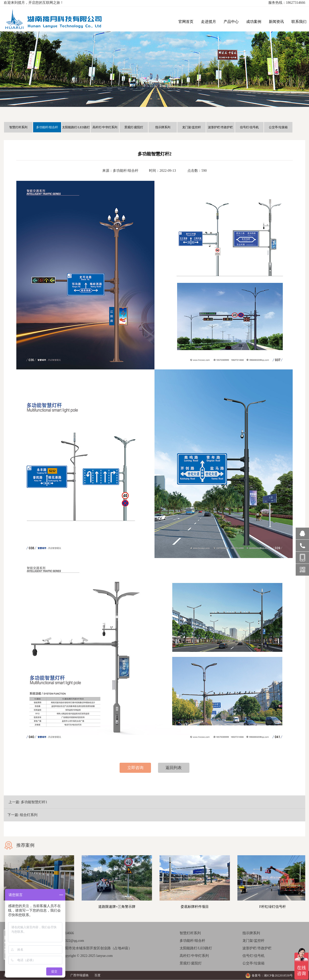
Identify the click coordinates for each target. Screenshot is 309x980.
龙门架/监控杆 (192, 127)
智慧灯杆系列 (18, 127)
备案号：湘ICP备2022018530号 (272, 975)
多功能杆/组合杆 (47, 127)
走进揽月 (209, 22)
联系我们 (299, 22)
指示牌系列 (163, 127)
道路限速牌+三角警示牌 (117, 907)
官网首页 (186, 22)
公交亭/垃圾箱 (278, 127)
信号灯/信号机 (249, 127)
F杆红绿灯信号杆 (273, 907)
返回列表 (174, 768)
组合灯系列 (29, 815)
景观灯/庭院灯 (134, 127)
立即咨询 (135, 768)
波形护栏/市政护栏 (220, 127)
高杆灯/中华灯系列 (105, 127)
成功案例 (254, 22)
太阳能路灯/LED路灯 (76, 127)
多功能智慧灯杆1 (34, 802)
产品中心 (231, 22)
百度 (97, 975)
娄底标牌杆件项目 (195, 907)
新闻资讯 (276, 22)
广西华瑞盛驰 (79, 975)
